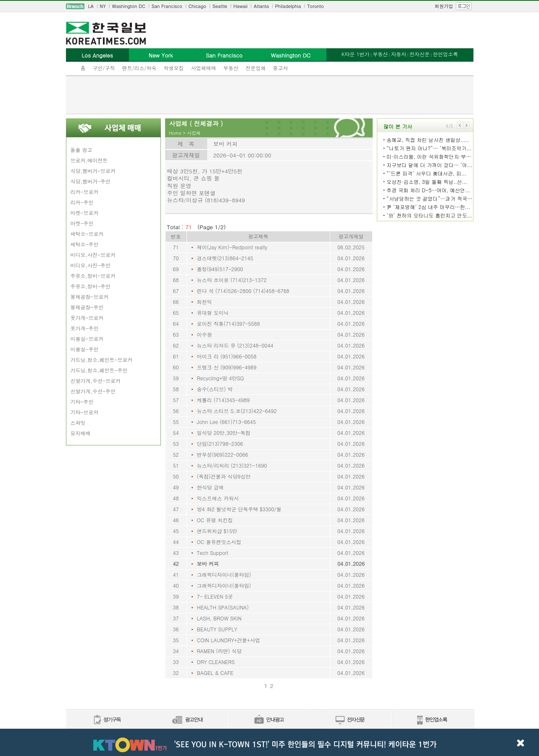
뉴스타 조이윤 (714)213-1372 (232, 280)
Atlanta (261, 6)
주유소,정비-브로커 (93, 276)
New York (161, 55)
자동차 (399, 54)
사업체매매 (204, 68)
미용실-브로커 (87, 339)
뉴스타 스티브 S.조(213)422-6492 (237, 411)
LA (91, 6)
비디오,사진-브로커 (93, 255)
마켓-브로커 (85, 213)
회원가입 (444, 6)
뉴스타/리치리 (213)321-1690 (232, 465)
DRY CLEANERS (216, 662)
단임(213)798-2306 (220, 443)
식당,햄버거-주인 (91, 181)
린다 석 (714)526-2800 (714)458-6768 (243, 291)
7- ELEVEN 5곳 (215, 596)
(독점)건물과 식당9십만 (224, 476)
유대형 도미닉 (213, 313)
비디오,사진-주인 (91, 265)
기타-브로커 (85, 412)
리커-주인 (82, 202)
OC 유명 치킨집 (215, 520)
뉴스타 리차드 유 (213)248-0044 (235, 345)
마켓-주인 (82, 223)
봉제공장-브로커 (90, 297)
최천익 (205, 302)
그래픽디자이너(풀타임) (224, 574)
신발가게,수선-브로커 (96, 381)
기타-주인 (82, 402)
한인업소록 (445, 54)
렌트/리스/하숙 (139, 68)
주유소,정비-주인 (91, 286)
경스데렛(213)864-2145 (225, 258)
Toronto (315, 6)
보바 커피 (208, 564)
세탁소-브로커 (87, 234)
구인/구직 (104, 68)
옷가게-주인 (85, 328)
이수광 (205, 334)
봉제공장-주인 (87, 307)
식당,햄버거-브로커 (93, 171)
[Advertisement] (270, 95)
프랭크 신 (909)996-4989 (227, 367)
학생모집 (174, 68)
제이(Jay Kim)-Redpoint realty (232, 247)
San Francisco (167, 6)
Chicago (197, 6)
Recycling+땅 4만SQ (221, 378)
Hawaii (241, 6)
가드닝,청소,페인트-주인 (99, 370)
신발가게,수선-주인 (93, 391)
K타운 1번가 (356, 54)
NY (103, 6)
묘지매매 (81, 433)
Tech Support (213, 553)
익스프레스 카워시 (218, 498)
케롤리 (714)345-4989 (223, 400)
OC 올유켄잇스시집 (219, 542)
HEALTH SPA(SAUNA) (223, 607)
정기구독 (106, 720)
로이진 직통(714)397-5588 (229, 323)
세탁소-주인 (85, 244)
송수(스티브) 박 (215, 389)
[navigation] (270, 6)
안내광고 (269, 720)
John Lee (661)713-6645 (227, 422)
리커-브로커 (85, 192)
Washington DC (129, 6)
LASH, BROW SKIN (219, 618)
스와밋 (78, 422)
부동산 (231, 68)
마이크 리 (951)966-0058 (227, 356)
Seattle (220, 6)
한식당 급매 (210, 487)
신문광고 (188, 720)
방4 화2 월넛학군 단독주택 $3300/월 (239, 509)
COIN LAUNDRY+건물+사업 (229, 640)
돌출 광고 (82, 150)
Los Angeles (97, 55)
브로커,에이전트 (89, 160)
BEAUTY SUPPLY (217, 629)
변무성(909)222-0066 (223, 454)
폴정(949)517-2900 (220, 269)
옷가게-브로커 (87, 318)
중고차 (281, 68)
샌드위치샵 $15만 (217, 531)
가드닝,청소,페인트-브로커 (102, 360)
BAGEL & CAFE (215, 673)
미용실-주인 (85, 349)
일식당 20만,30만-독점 (224, 433)
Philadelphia (288, 6)
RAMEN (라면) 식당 (220, 651)
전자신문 (420, 54)
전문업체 (256, 68)
